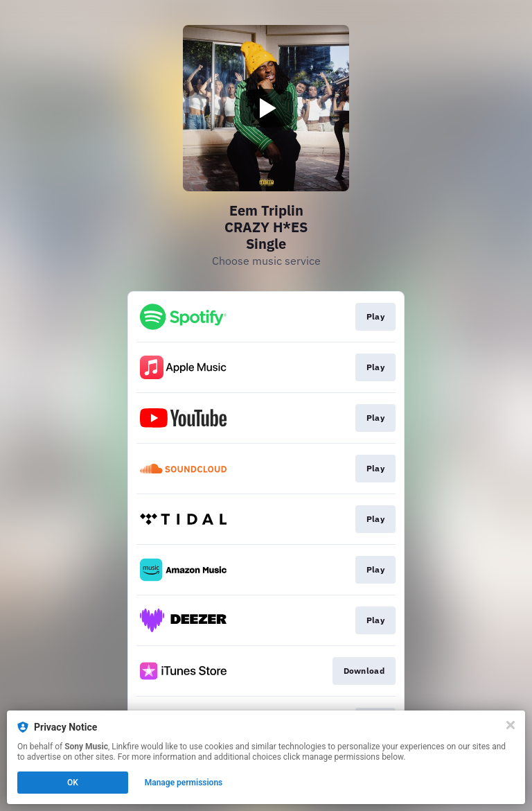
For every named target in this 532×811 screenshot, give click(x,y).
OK (73, 783)
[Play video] (266, 108)
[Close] (511, 725)
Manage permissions (184, 783)
